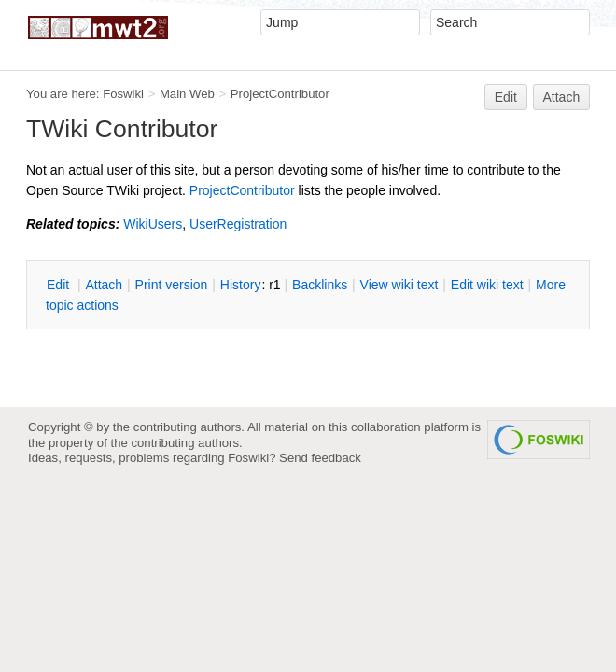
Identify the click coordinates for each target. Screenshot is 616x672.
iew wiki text (399, 285)
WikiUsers (153, 224)
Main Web (187, 94)
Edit (506, 97)
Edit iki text (487, 285)
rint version (172, 285)
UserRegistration (238, 224)
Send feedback (320, 458)
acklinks (320, 285)
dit (60, 285)
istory (241, 285)
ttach (104, 285)
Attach (562, 97)
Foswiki (123, 94)
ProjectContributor (280, 94)
